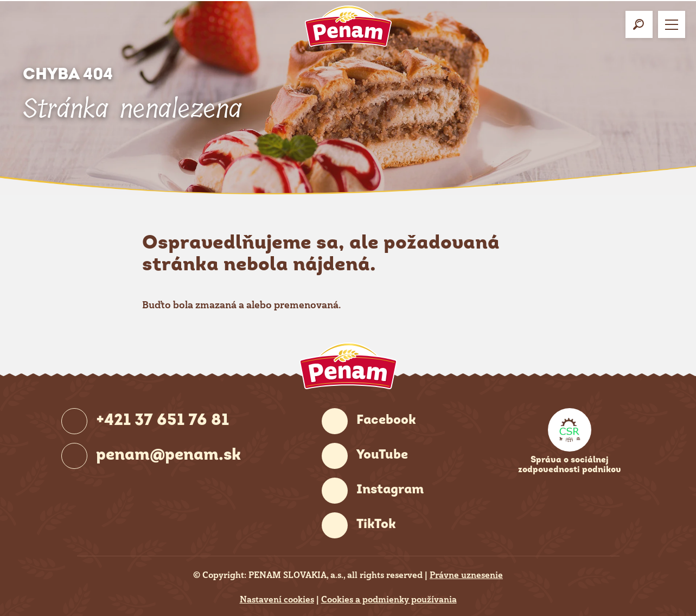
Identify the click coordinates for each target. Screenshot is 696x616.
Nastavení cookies (277, 600)
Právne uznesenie (466, 575)
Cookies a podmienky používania (389, 600)
